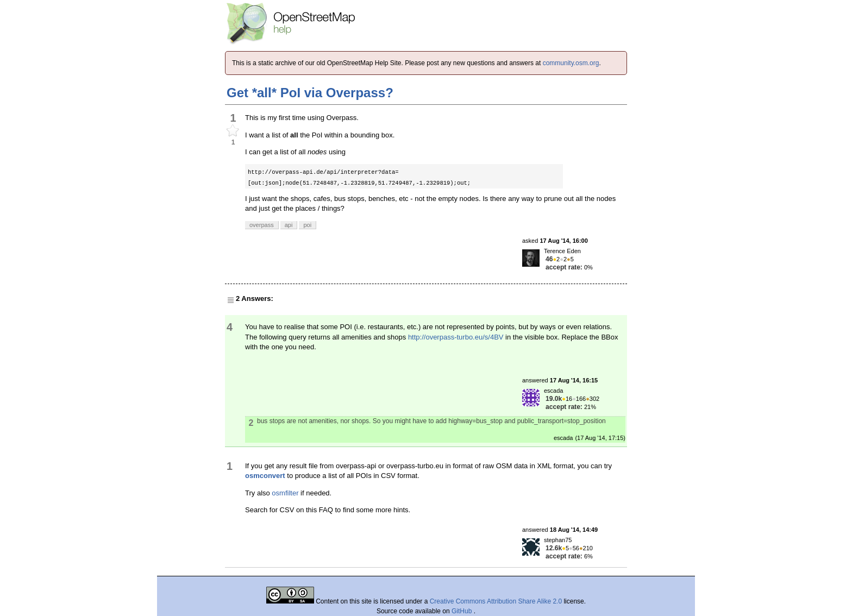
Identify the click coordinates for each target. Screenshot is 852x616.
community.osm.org (571, 63)
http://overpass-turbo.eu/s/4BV (456, 337)
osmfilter (285, 493)
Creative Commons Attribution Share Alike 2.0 (496, 601)
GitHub (463, 611)
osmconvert (265, 476)
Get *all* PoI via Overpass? (310, 93)
